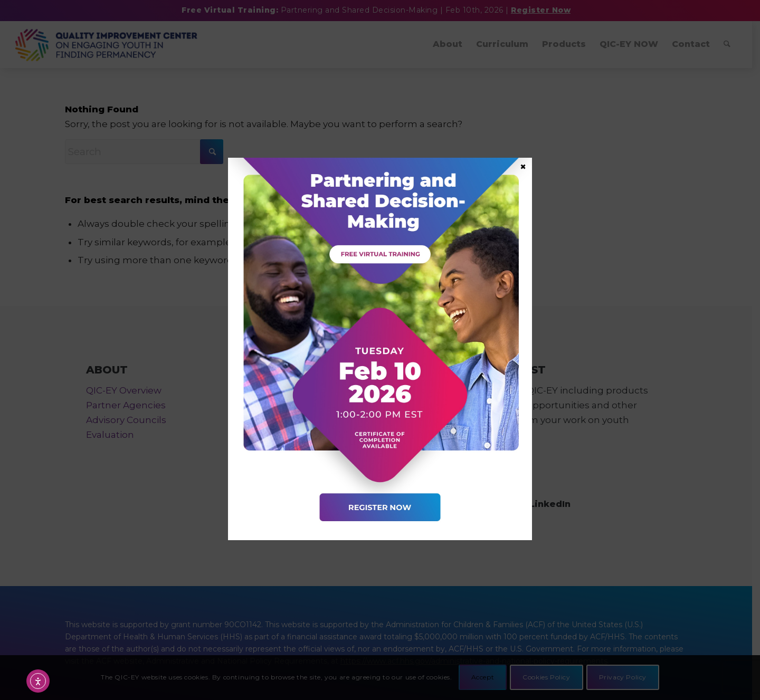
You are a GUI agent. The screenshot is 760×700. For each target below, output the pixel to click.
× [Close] (523, 166)
